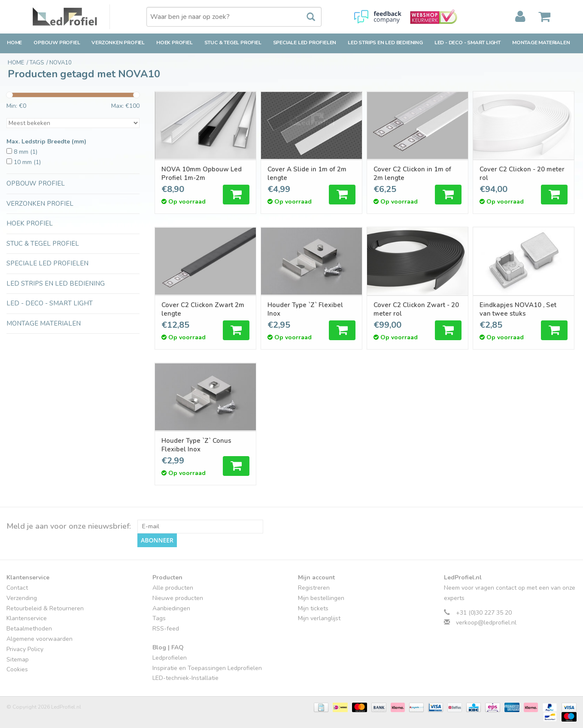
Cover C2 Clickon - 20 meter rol (522, 174)
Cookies (17, 669)
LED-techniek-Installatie (185, 678)
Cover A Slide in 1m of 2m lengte (307, 174)
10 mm (27, 162)
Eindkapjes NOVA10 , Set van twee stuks (518, 309)
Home (14, 43)
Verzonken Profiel (118, 43)
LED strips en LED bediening (385, 43)
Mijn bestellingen (321, 598)
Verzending (22, 598)
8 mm (26, 152)
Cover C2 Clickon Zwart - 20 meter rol (416, 309)
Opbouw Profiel (57, 43)
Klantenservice (27, 618)
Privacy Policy (25, 649)
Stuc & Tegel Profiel (233, 43)
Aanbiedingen (171, 608)
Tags (159, 618)
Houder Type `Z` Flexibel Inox (305, 309)
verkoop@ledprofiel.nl (486, 623)
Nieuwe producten (178, 598)
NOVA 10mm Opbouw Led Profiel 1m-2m (202, 174)
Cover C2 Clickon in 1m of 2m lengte (412, 174)
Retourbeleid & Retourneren (45, 608)
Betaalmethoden (29, 629)
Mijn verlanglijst (319, 618)
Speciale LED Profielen (305, 43)
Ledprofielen (170, 658)
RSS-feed (166, 629)
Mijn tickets (313, 608)
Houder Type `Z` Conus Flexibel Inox (196, 445)
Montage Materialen (541, 43)
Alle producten (173, 588)
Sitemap (18, 659)
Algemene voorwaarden (39, 639)
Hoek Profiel (175, 43)
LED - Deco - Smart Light (468, 43)
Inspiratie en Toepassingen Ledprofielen (207, 668)
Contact (17, 588)
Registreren (314, 588)
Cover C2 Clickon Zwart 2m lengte (203, 309)
